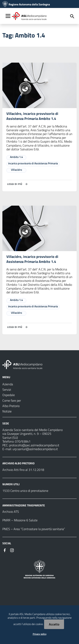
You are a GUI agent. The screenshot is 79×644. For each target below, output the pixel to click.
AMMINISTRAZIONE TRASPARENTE (24, 505)
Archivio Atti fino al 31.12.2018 (23, 470)
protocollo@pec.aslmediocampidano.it (34, 445)
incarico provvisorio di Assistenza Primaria (33, 163)
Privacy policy (40, 634)
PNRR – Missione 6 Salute (20, 520)
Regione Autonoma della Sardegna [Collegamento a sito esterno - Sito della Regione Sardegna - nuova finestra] (29, 4)
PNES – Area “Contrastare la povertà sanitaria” (34, 529)
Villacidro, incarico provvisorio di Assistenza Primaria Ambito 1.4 (32, 116)
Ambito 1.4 (16, 157)
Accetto (54, 624)
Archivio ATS (11, 512)
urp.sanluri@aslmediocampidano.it (35, 449)
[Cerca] (72, 16)
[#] (5, 550)
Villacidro (16, 170)
